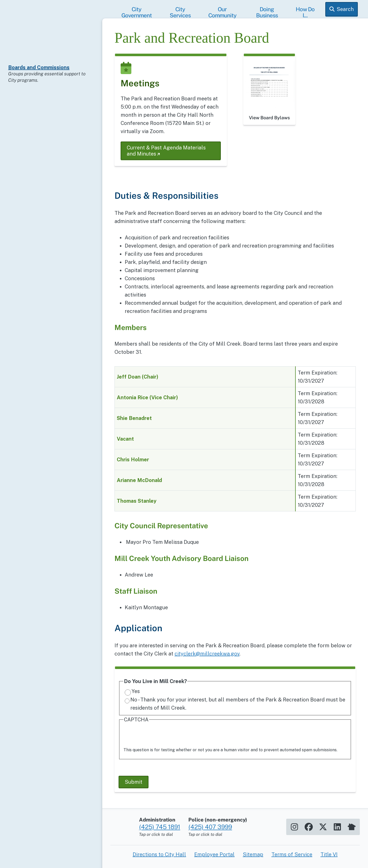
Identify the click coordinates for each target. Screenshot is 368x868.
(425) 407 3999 (210, 827)
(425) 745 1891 (160, 827)
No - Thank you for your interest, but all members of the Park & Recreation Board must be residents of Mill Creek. (238, 704)
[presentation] (162, 735)
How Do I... (305, 12)
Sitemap (253, 854)
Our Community (222, 12)
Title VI (329, 854)
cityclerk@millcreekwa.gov (207, 654)
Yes (136, 691)
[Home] (51, 40)
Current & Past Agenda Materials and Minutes (166, 151)
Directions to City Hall (159, 854)
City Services (180, 12)
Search (345, 9)
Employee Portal (214, 854)
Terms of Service (292, 854)
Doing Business (267, 12)
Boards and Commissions (39, 67)
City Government (137, 12)
